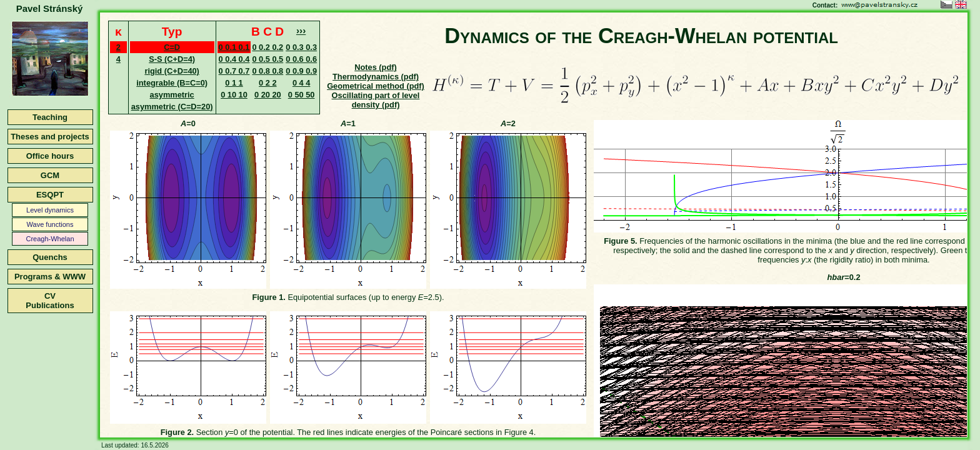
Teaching (50, 117)
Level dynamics (50, 210)
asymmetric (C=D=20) (172, 107)
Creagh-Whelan (50, 239)
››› (301, 30)
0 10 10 (234, 95)
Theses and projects (50, 137)
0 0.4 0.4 (234, 59)
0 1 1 (234, 83)
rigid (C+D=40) (172, 71)
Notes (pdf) (376, 67)
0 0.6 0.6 (301, 59)
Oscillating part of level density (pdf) (376, 100)
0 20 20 (268, 95)
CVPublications (50, 301)
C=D (172, 47)
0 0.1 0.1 (234, 47)
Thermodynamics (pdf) (376, 77)
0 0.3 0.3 (301, 47)
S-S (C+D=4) (172, 59)
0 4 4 (301, 83)
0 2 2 (267, 83)
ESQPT (50, 195)
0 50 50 (302, 95)
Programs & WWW (50, 277)
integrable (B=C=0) (172, 83)
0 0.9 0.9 (301, 71)
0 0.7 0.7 (234, 71)
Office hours (50, 156)
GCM (50, 175)
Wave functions (50, 224)
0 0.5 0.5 (267, 59)
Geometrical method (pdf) (376, 86)
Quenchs (50, 257)
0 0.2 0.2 (267, 47)
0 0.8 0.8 (267, 71)
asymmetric (172, 95)
